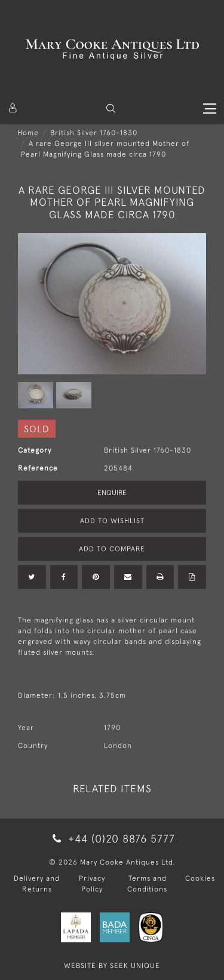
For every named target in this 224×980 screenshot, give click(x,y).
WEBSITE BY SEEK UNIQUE (112, 966)
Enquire (112, 493)
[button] (111, 109)
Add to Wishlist (112, 521)
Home (28, 133)
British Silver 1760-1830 (94, 133)
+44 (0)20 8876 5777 (112, 839)
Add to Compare (112, 549)
